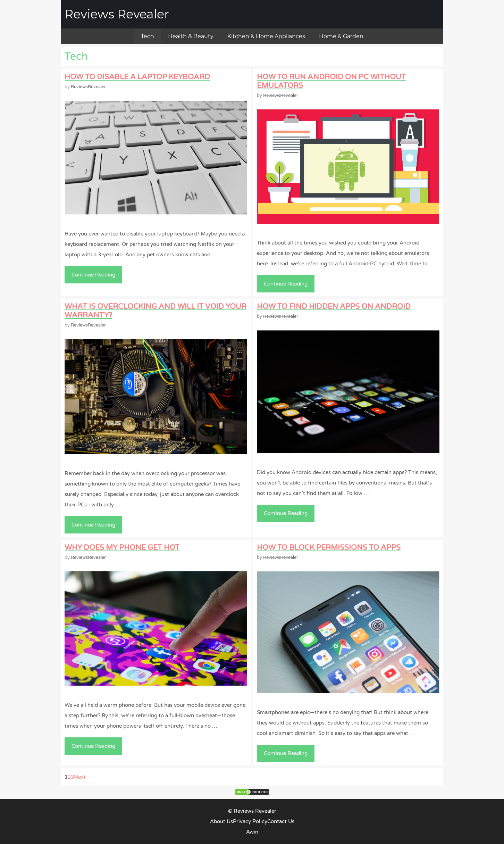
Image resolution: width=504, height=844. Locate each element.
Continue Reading (95, 276)
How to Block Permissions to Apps (329, 548)
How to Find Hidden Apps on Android (334, 307)
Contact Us (281, 821)
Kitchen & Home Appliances (266, 36)
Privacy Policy (250, 821)
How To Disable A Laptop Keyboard (137, 77)
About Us (221, 821)
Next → (83, 777)
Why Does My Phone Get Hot (122, 548)
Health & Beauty (191, 36)
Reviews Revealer (117, 14)
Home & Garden (341, 36)
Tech (148, 36)
